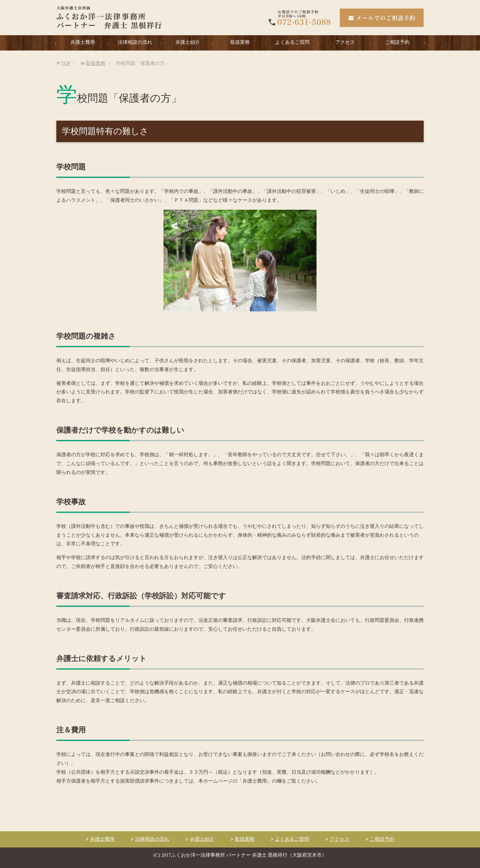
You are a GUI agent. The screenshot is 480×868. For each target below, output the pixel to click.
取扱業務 (240, 42)
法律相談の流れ (135, 42)
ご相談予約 (397, 42)
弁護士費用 (83, 42)
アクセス (345, 42)
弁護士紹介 (188, 42)
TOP (66, 63)
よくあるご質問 (292, 42)
